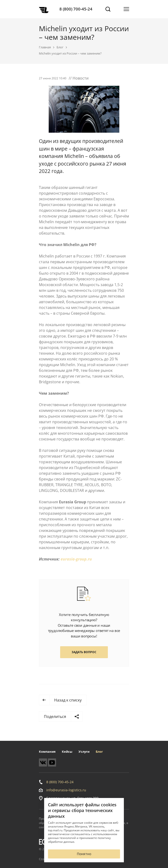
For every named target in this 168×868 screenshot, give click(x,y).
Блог (60, 47)
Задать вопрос (84, 652)
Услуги (84, 752)
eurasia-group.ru (76, 559)
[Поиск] (108, 9)
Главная (45, 47)
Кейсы (67, 752)
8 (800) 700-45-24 (76, 9)
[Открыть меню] (126, 9)
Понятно (84, 854)
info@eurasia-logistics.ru (66, 790)
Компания (47, 752)
